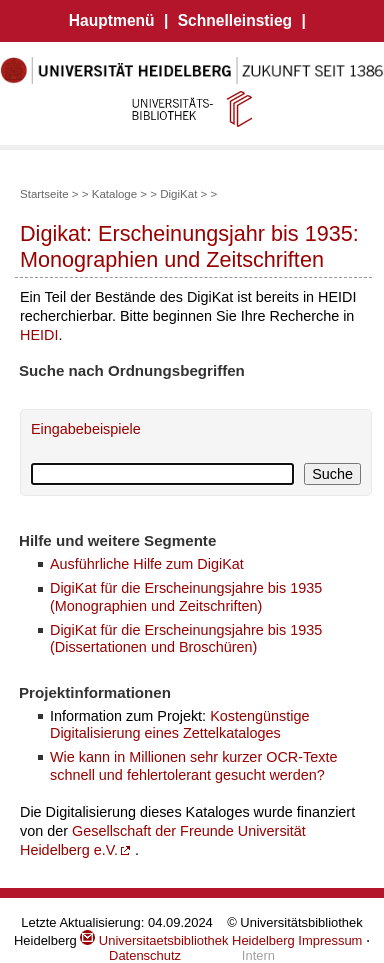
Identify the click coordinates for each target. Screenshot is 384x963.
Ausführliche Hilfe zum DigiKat (147, 564)
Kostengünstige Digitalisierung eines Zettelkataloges (179, 724)
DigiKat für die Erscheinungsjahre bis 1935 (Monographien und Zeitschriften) (186, 596)
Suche (332, 474)
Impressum (330, 940)
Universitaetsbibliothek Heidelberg (187, 940)
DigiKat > (183, 194)
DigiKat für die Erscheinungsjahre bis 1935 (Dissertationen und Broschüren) (186, 638)
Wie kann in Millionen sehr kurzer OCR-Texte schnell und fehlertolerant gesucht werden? (193, 765)
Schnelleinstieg (235, 20)
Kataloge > (119, 194)
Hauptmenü (112, 20)
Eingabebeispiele (86, 429)
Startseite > (49, 194)
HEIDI (39, 335)
